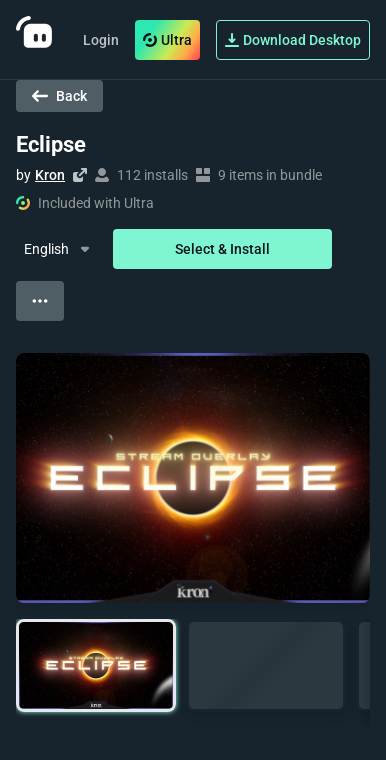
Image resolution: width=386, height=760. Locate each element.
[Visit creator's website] (80, 175)
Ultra (167, 40)
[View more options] (40, 301)
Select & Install (222, 249)
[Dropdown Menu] (58, 249)
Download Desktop (293, 40)
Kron (50, 175)
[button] (96, 665)
